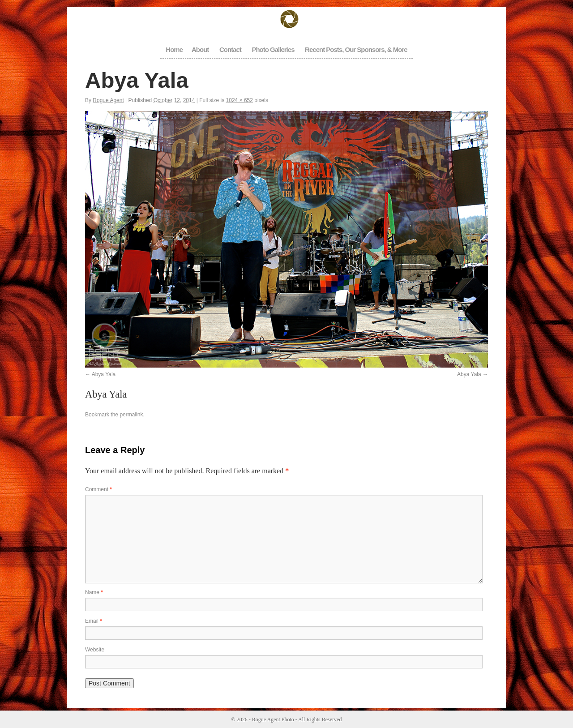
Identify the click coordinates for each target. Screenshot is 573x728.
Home (174, 49)
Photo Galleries (273, 49)
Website (95, 650)
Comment (98, 489)
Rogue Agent (108, 100)
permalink (131, 415)
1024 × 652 (239, 100)
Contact (230, 49)
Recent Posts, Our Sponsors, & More (356, 49)
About (200, 49)
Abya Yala (104, 374)
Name (94, 592)
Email (94, 621)
